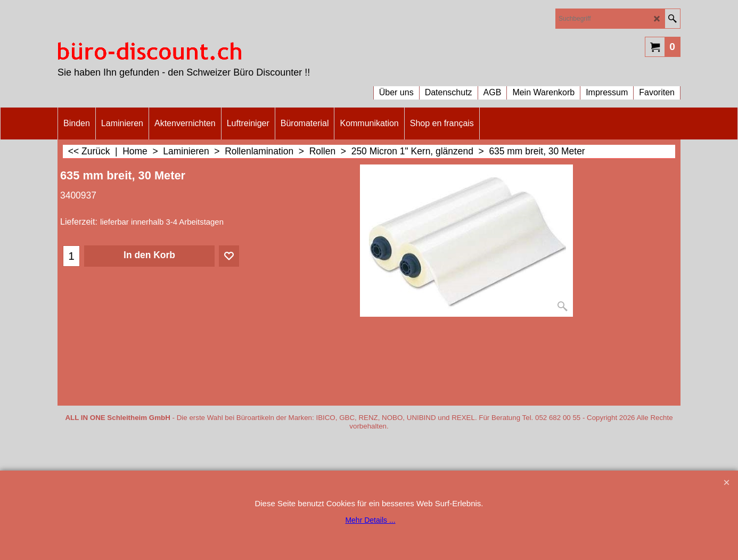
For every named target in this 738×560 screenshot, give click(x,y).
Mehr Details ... (370, 520)
